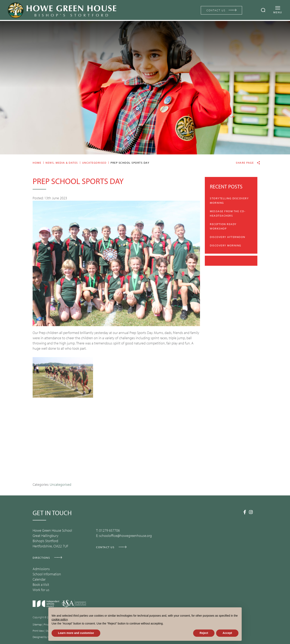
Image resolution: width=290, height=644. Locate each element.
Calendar (39, 579)
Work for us (41, 590)
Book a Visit (41, 585)
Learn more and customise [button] (76, 633)
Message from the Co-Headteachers (228, 213)
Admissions (41, 569)
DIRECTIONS (41, 558)
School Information (47, 574)
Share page (245, 163)
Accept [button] (227, 633)
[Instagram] (251, 512)
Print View (38, 631)
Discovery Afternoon (228, 237)
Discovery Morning (226, 245)
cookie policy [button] (60, 619)
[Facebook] (245, 512)
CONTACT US (215, 10)
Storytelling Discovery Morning (229, 201)
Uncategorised (61, 484)
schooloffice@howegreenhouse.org (125, 536)
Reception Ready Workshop (223, 226)
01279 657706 (109, 530)
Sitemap (37, 624)
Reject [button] (204, 633)
